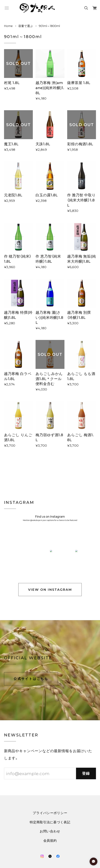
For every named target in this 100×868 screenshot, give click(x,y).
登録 (86, 719)
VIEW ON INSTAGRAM (50, 535)
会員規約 (50, 786)
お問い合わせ (50, 777)
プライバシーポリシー (50, 758)
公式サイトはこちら (31, 624)
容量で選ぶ (26, 26)
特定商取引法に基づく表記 (50, 767)
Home (8, 26)
